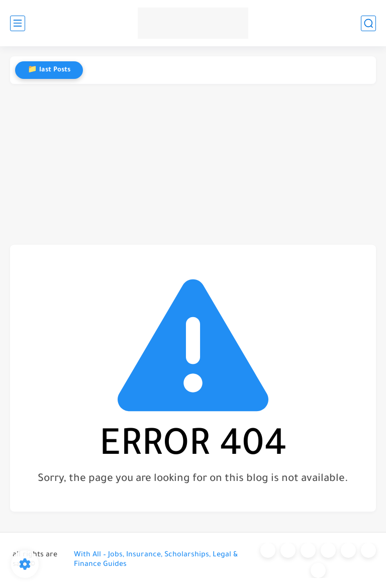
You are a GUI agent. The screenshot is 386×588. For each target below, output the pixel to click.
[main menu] (18, 23)
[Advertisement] (193, 164)
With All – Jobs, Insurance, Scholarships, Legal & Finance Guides (156, 560)
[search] (368, 23)
